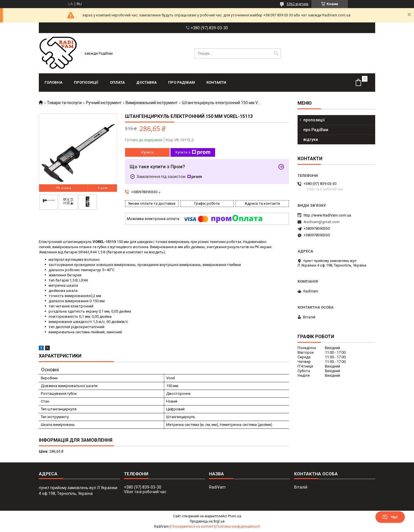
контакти (216, 82)
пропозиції (86, 82)
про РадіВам (182, 82)
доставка (146, 82)
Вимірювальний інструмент (152, 103)
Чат (390, 517)
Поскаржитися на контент (192, 527)
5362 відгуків (298, 4)
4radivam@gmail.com (321, 222)
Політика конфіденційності (238, 527)
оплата (117, 82)
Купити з (193, 152)
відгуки (311, 139)
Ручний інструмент (104, 103)
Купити (147, 152)
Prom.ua (235, 516)
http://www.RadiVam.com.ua (327, 215)
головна (53, 82)
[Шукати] (276, 53)
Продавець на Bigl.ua (207, 521)
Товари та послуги (64, 103)
